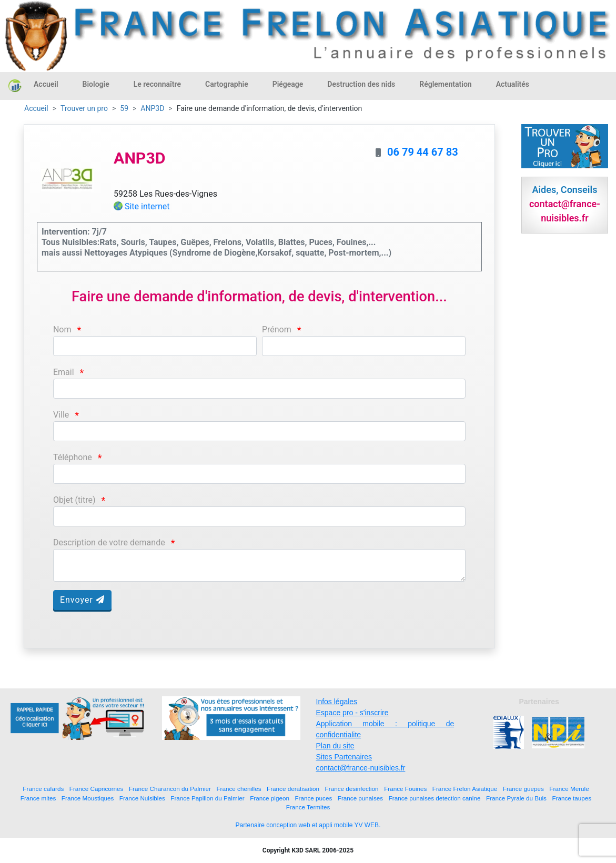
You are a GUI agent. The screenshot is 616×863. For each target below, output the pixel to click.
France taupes (572, 798)
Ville (61, 415)
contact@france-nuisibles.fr (361, 768)
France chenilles (239, 789)
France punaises (360, 798)
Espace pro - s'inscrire (352, 713)
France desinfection (352, 789)
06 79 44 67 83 (423, 152)
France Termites (308, 807)
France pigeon (270, 798)
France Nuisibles (142, 798)
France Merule (569, 789)
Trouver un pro (84, 108)
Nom (62, 329)
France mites (38, 798)
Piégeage (288, 84)
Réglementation (445, 84)
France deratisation (293, 789)
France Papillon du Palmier (207, 798)
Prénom (277, 329)
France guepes (523, 789)
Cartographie (227, 84)
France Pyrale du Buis (516, 798)
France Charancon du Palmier (170, 789)
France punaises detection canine (435, 798)
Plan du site (335, 746)
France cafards (43, 789)
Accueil (46, 84)
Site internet (147, 206)
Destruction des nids (361, 84)
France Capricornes (97, 789)
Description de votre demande (109, 542)
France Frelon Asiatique (465, 789)
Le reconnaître (157, 84)
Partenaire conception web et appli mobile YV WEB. (308, 825)
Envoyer (82, 600)
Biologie (96, 84)
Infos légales (337, 702)
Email (64, 372)
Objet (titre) (74, 500)
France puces (313, 798)
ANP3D (152, 108)
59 (124, 108)
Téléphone (73, 457)
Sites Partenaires (344, 757)
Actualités (513, 84)
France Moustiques (88, 798)
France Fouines (405, 789)
